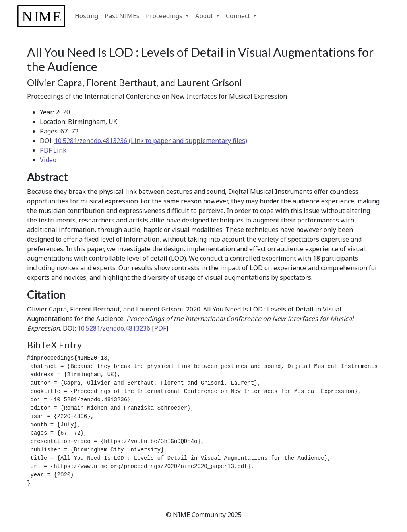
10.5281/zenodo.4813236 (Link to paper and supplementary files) (151, 141)
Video (48, 160)
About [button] (205, 16)
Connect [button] (239, 16)
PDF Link (53, 150)
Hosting (86, 16)
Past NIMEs (122, 16)
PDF (160, 328)
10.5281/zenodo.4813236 (114, 328)
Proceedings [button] (165, 16)
